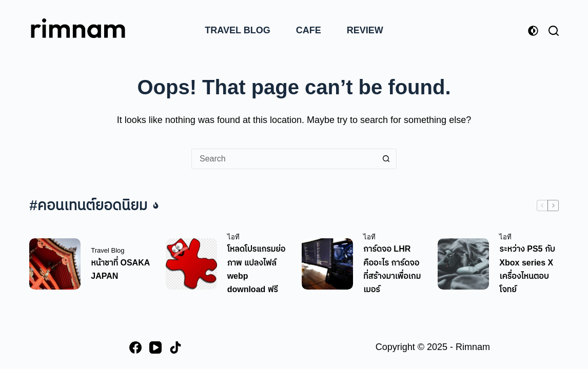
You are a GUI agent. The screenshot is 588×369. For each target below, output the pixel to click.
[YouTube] (155, 347)
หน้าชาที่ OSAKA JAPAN (120, 269)
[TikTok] (175, 347)
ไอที (233, 237)
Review (365, 30)
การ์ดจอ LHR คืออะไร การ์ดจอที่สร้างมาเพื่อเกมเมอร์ (392, 269)
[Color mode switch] (533, 31)
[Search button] (386, 159)
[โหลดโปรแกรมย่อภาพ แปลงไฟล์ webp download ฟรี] (191, 264)
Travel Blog (237, 30)
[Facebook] (135, 347)
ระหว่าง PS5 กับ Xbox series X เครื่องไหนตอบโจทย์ (527, 269)
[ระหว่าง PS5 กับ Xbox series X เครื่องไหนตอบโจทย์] (463, 264)
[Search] (554, 31)
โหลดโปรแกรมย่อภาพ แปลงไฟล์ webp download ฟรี (257, 269)
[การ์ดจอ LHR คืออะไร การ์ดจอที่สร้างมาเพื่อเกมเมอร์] (327, 264)
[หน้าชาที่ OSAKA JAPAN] (55, 264)
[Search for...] (284, 159)
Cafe (309, 30)
